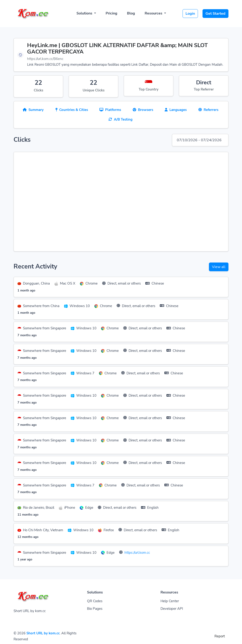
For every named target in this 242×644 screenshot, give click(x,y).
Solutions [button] (85, 13)
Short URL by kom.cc (43, 633)
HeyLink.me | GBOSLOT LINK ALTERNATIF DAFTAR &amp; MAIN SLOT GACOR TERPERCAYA (117, 48)
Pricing (111, 13)
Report (220, 636)
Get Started (215, 14)
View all (219, 267)
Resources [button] (154, 13)
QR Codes (95, 601)
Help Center (170, 601)
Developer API (172, 609)
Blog (131, 13)
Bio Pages (95, 609)
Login (190, 14)
